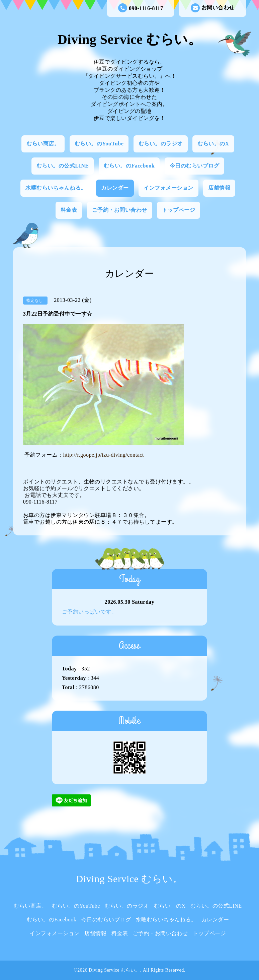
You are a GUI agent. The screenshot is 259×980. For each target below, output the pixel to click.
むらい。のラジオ (161, 144)
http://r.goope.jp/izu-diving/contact (104, 455)
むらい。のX (213, 144)
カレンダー (115, 188)
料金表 (69, 210)
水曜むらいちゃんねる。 (56, 188)
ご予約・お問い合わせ (120, 210)
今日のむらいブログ (195, 166)
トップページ (179, 210)
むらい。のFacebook (129, 166)
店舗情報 (219, 188)
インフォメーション (168, 188)
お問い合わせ (213, 8)
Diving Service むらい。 (129, 39)
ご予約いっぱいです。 (90, 612)
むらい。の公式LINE (63, 166)
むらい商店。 (43, 144)
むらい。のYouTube (99, 144)
